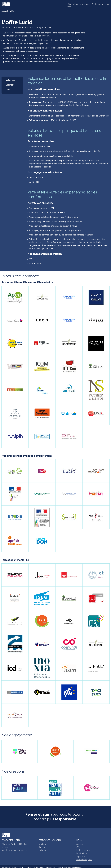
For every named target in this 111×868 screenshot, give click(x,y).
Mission (75, 4)
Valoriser (10, 85)
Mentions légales (84, 860)
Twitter (42, 847)
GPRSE (73, 120)
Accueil (80, 844)
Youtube (43, 844)
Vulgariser (10, 80)
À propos (106, 4)
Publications (97, 4)
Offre (69, 4)
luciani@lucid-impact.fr (17, 850)
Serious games (85, 4)
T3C (53, 120)
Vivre (8, 90)
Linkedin (43, 850)
